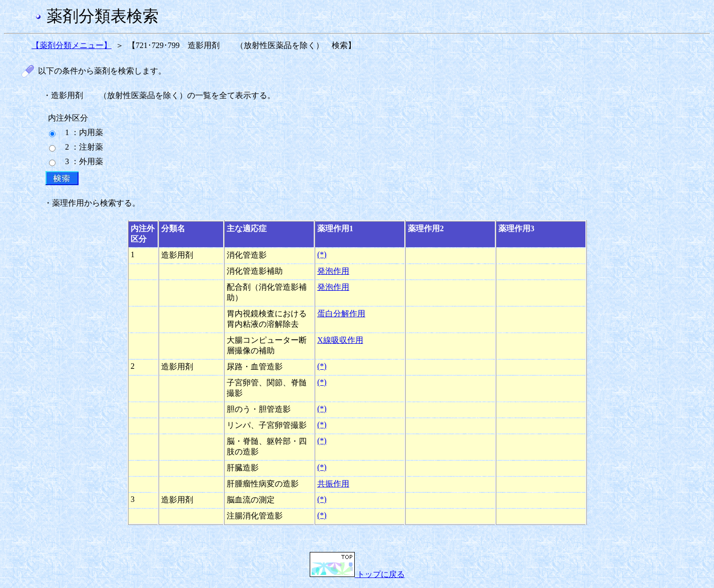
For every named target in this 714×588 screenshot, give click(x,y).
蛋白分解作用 (341, 314)
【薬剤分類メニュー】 (72, 45)
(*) (322, 254)
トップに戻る (357, 574)
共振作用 (333, 484)
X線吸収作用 (340, 340)
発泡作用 (333, 271)
